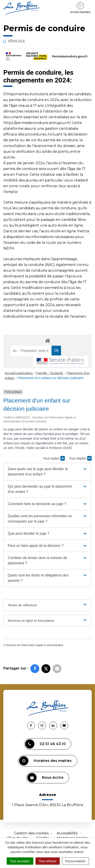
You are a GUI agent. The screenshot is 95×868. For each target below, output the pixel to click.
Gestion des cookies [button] (31, 833)
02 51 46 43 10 (45, 744)
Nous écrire (45, 778)
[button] (47, 472)
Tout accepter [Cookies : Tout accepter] (20, 861)
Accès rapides (80, 8)
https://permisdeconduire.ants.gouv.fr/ (37, 123)
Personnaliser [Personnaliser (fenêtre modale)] (75, 861)
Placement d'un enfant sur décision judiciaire (51, 378)
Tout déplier (80, 458)
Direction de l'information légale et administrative (35, 645)
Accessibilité (67, 833)
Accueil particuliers (19, 373)
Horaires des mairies (45, 761)
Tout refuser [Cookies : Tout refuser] (48, 861)
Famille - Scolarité (50, 373)
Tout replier (54, 458)
